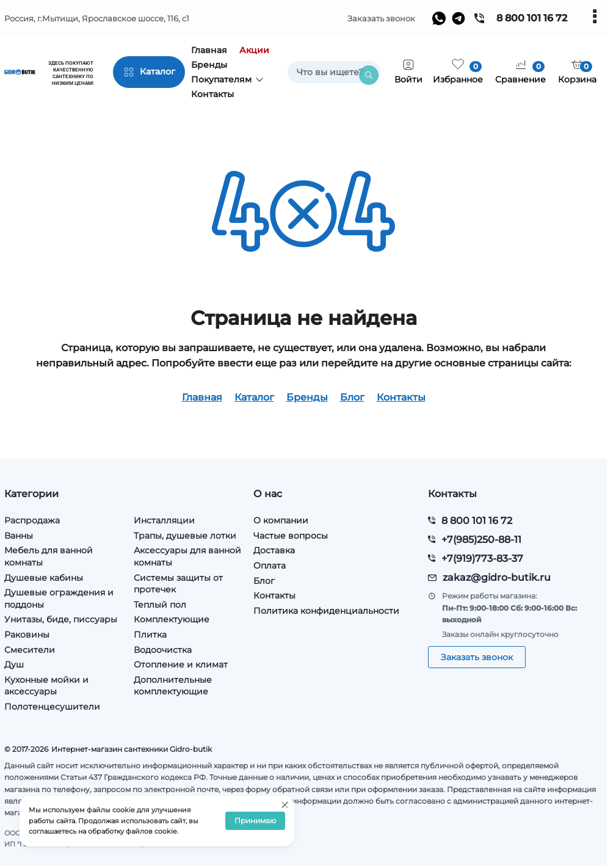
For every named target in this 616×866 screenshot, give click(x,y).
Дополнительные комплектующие (173, 686)
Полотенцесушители (52, 707)
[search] (334, 72)
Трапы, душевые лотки (185, 536)
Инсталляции (164, 520)
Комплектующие (172, 619)
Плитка (150, 635)
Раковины (27, 635)
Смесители (30, 650)
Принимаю (255, 821)
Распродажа (32, 520)
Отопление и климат (181, 664)
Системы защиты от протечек (178, 584)
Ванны (19, 536)
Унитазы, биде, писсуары (61, 619)
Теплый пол (160, 605)
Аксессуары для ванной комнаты (187, 556)
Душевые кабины (44, 578)
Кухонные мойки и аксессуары (46, 686)
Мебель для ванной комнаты (49, 556)
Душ (14, 664)
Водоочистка (163, 650)
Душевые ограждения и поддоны (59, 599)
